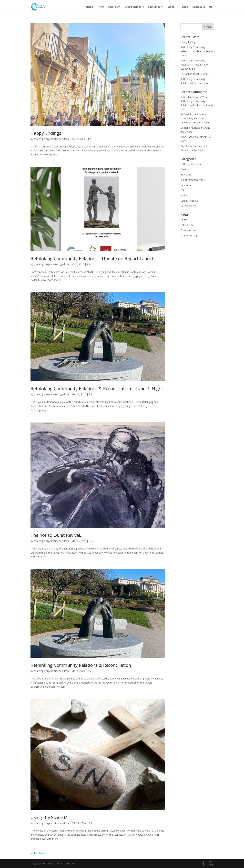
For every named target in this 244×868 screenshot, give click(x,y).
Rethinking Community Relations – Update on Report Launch (93, 258)
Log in (184, 220)
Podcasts (186, 195)
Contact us (199, 7)
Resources (154, 7)
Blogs (171, 7)
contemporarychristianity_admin (51, 139)
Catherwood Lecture (192, 164)
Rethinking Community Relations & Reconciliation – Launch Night (97, 388)
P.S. (90, 139)
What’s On (114, 7)
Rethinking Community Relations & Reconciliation (81, 665)
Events (184, 169)
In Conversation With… (193, 180)
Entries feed (187, 225)
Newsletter (186, 185)
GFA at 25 (186, 175)
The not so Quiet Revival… (57, 535)
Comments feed (189, 230)
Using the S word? (49, 817)
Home (90, 7)
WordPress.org (189, 235)
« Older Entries (38, 853)
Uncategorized (188, 206)
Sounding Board (189, 201)
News (101, 7)
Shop (185, 7)
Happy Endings (46, 133)
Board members (134, 7)
